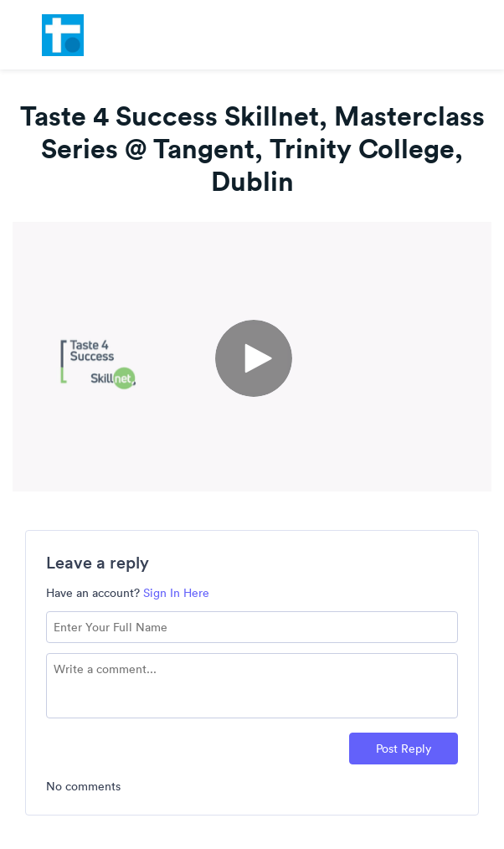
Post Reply (404, 749)
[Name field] (252, 627)
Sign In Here (176, 593)
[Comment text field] (252, 686)
